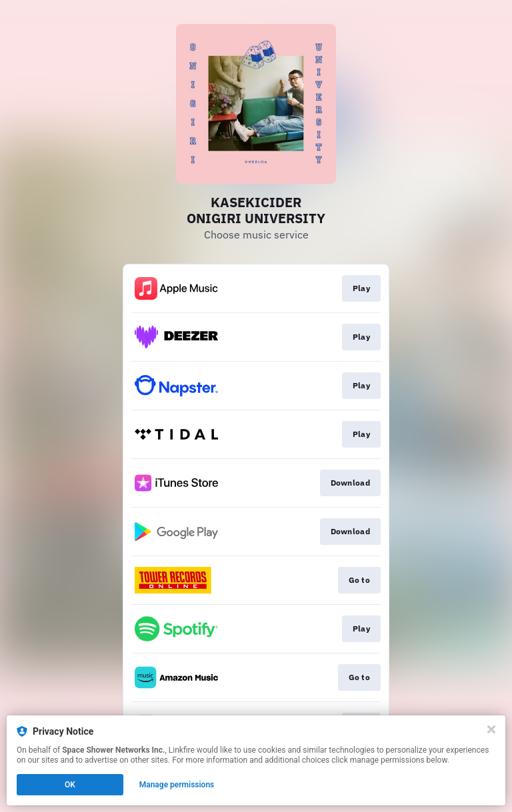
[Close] (491, 729)
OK (70, 785)
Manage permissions (177, 785)
